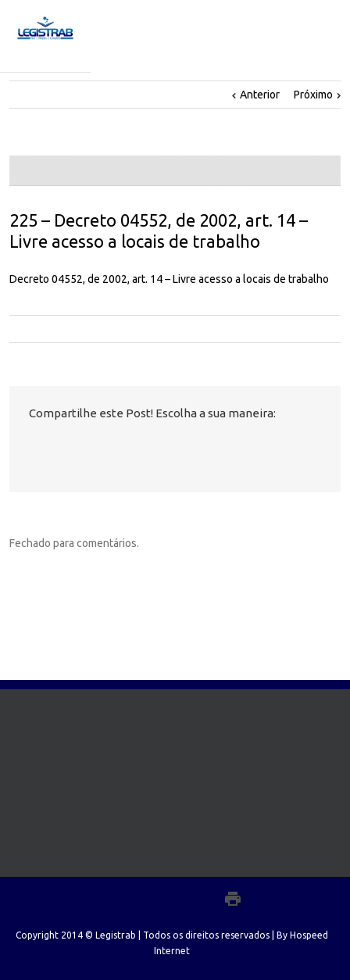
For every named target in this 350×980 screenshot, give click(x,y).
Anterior (260, 95)
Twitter (59, 447)
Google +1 (119, 448)
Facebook (32, 447)
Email (153, 448)
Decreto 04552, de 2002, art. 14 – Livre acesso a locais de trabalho (169, 279)
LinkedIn (87, 446)
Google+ (199, 899)
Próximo (313, 95)
